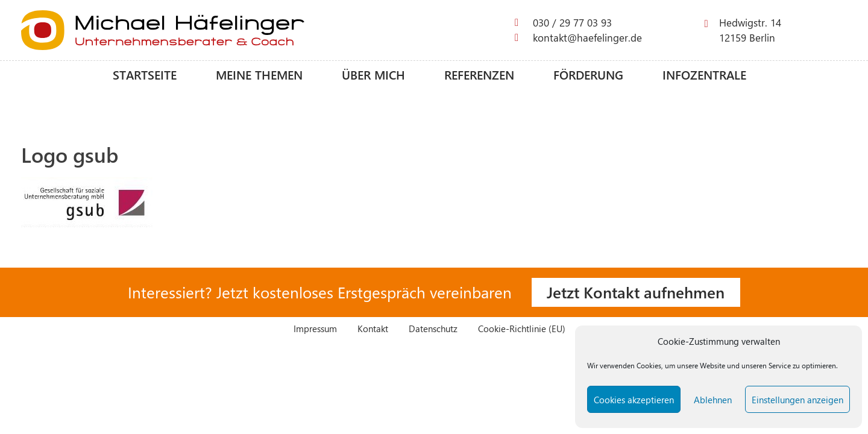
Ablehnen (713, 400)
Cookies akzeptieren (634, 400)
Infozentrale (704, 74)
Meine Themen (259, 74)
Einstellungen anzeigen (797, 400)
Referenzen (479, 74)
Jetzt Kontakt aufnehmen (636, 292)
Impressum (315, 328)
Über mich (373, 74)
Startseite (145, 74)
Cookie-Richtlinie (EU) (522, 328)
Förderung (588, 74)
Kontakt (373, 328)
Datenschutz (433, 328)
